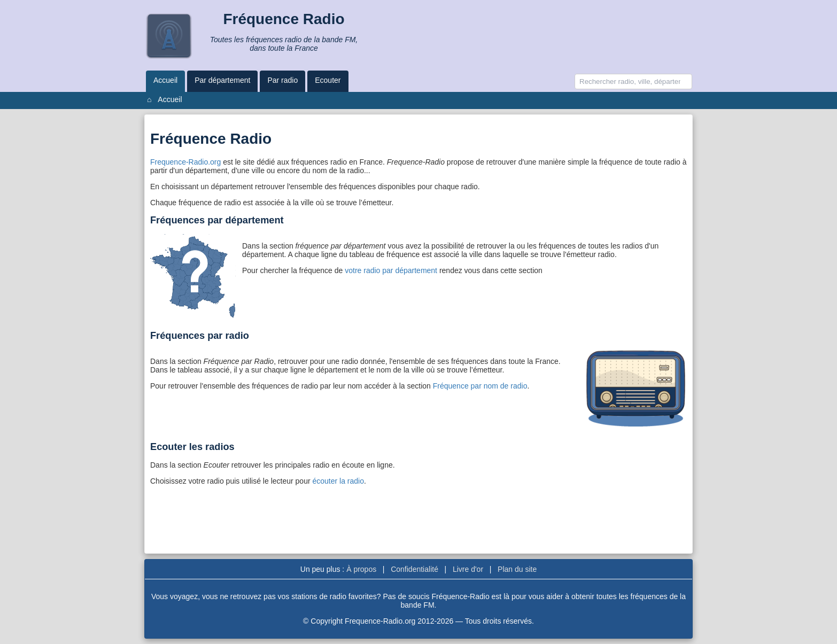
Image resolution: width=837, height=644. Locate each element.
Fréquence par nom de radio (480, 386)
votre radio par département (392, 270)
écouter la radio (338, 481)
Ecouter (328, 80)
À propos (361, 569)
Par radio (282, 80)
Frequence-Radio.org (185, 162)
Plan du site (517, 569)
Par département (222, 80)
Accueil (165, 80)
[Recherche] (633, 82)
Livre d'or (468, 569)
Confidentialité (414, 569)
